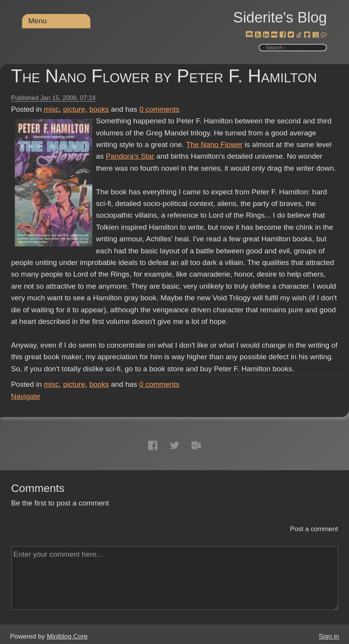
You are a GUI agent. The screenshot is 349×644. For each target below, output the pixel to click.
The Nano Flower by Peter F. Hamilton (164, 76)
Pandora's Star (130, 156)
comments (159, 109)
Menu (38, 21)
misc (51, 109)
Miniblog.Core (67, 636)
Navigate (26, 396)
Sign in (329, 636)
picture (74, 109)
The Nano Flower (214, 145)
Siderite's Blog (280, 17)
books (99, 109)
